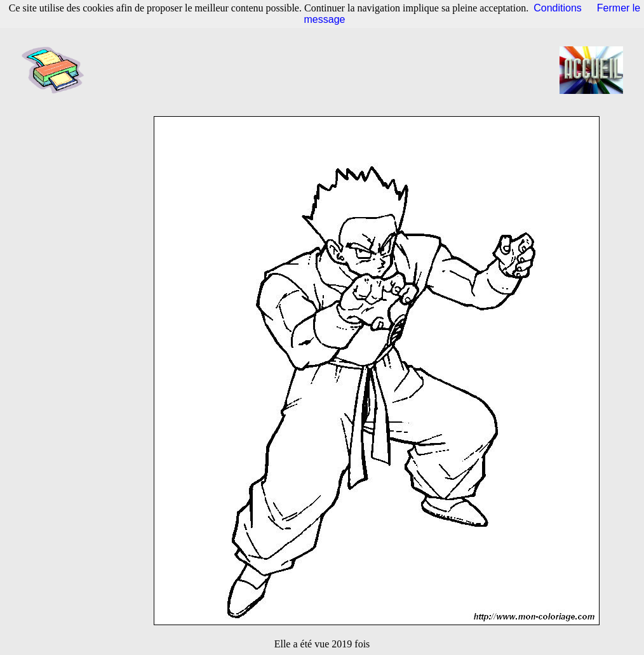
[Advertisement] (326, 70)
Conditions (558, 8)
